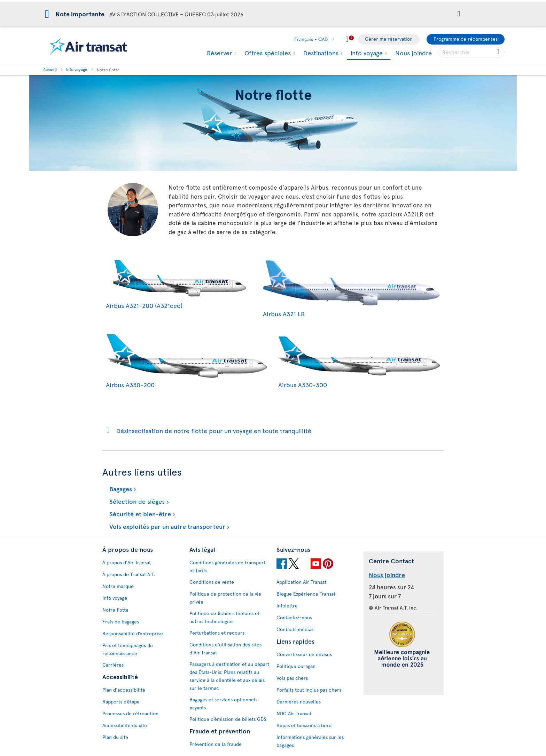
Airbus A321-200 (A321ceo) (179, 301)
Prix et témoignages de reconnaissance (128, 649)
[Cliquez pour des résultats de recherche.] (498, 52)
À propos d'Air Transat (127, 562)
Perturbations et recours (217, 633)
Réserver (219, 53)
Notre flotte (115, 610)
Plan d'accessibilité (124, 690)
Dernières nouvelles (299, 702)
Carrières (113, 665)
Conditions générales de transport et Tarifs (227, 566)
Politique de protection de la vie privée (225, 598)
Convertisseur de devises (304, 654)
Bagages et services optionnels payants (223, 703)
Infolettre (287, 606)
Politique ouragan (296, 666)
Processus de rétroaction (130, 713)
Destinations (320, 53)
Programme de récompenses (466, 39)
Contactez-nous (294, 617)
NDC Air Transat (294, 713)
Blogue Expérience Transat (306, 594)
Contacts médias (295, 629)
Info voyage (366, 53)
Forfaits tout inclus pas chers (309, 690)
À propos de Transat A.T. (129, 574)
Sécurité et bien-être (139, 514)
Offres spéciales (267, 53)
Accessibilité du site (125, 725)
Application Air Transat (301, 582)
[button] (459, 14)
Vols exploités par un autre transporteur (166, 526)
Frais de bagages (121, 622)
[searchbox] (471, 52)
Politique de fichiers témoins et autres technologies (224, 617)
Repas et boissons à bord (304, 725)
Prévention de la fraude (216, 744)
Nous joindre (414, 53)
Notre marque (118, 586)
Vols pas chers (292, 678)
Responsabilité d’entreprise (133, 633)
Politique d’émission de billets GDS (228, 719)
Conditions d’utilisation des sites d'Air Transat (225, 648)
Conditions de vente (212, 582)
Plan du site (115, 737)
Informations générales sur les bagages (310, 741)
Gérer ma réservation (389, 39)
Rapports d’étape (121, 702)
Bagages (120, 489)
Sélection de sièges (136, 501)
